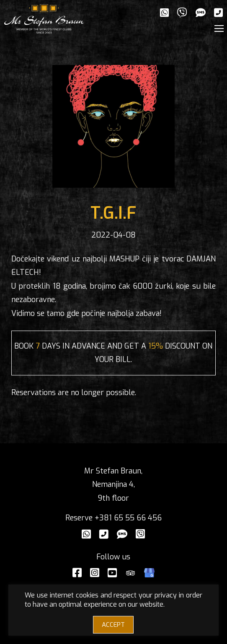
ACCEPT (113, 625)
